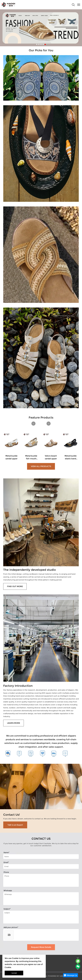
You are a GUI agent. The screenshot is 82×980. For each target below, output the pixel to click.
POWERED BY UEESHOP (58, 976)
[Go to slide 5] (45, 44)
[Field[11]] (41, 866)
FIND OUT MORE (15, 586)
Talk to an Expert (15, 825)
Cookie (15, 958)
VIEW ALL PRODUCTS (41, 466)
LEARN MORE (14, 723)
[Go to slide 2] (39, 44)
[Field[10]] (41, 857)
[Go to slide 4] (43, 44)
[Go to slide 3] (41, 44)
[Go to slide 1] (37, 44)
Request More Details (41, 947)
